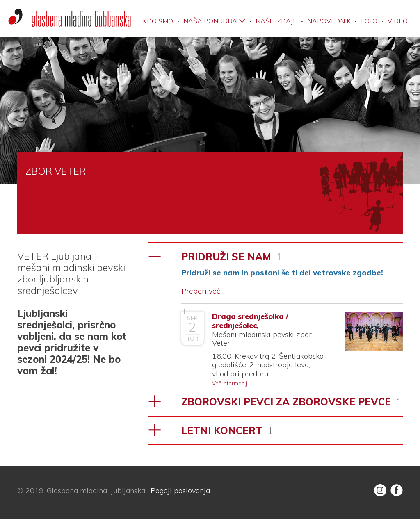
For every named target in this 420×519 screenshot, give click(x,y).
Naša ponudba (210, 21)
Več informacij (229, 383)
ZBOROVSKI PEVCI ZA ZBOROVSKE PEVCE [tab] (291, 402)
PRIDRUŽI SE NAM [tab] (232, 257)
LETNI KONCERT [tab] (227, 430)
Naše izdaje (276, 21)
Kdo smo (158, 21)
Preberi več (201, 291)
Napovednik (329, 21)
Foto (369, 21)
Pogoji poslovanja (180, 491)
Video (398, 21)
